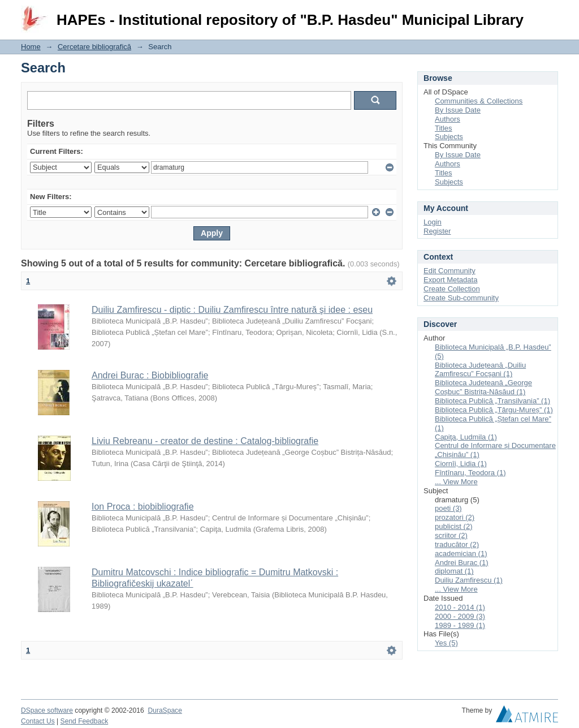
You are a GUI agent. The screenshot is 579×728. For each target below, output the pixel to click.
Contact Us (38, 721)
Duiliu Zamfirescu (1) (469, 580)
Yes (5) (446, 643)
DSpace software (47, 710)
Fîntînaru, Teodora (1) (470, 473)
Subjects (449, 137)
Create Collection (452, 289)
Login (549, 14)
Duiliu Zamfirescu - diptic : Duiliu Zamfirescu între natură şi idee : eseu (232, 310)
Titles (444, 128)
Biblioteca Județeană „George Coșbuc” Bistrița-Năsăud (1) (483, 387)
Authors (448, 119)
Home (31, 47)
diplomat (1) (454, 571)
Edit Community (450, 271)
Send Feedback (85, 721)
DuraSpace (165, 710)
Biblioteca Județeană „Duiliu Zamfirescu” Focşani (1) (480, 370)
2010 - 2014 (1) (460, 607)
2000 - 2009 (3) (460, 616)
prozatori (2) (455, 517)
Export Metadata (450, 280)
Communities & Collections (479, 101)
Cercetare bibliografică (94, 47)
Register (437, 231)
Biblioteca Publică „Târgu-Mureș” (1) (494, 410)
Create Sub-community (461, 298)
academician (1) (461, 553)
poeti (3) (448, 508)
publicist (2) (453, 526)
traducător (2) (457, 544)
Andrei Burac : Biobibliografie (150, 375)
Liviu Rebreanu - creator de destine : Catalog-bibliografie (205, 441)
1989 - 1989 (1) (460, 625)
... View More (456, 482)
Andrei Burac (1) (462, 563)
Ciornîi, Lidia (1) (461, 464)
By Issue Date (458, 110)
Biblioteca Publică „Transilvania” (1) (492, 401)
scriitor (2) (451, 535)
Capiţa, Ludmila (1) (466, 437)
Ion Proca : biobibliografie (143, 507)
